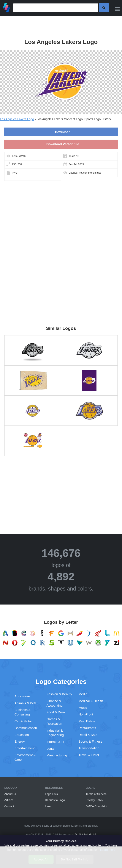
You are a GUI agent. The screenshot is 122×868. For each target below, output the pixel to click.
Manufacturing (57, 755)
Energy (20, 741)
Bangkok (93, 826)
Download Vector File (63, 144)
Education (22, 735)
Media (83, 694)
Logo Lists (51, 794)
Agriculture (22, 696)
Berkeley (68, 826)
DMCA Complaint (97, 806)
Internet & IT (55, 742)
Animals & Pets (25, 703)
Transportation (89, 748)
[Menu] (117, 9)
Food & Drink (56, 712)
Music (83, 708)
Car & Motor (23, 721)
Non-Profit (86, 714)
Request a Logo (55, 800)
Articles (9, 800)
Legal (50, 749)
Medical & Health (91, 701)
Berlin (78, 826)
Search (104, 8)
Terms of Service (96, 794)
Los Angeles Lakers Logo (17, 119)
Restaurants (87, 728)
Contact (9, 806)
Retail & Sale (88, 735)
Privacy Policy (94, 800)
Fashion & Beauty (59, 694)
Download (63, 132)
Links (48, 806)
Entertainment (25, 748)
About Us (10, 794)
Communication (26, 728)
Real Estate (87, 721)
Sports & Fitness (90, 741)
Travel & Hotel (89, 755)
